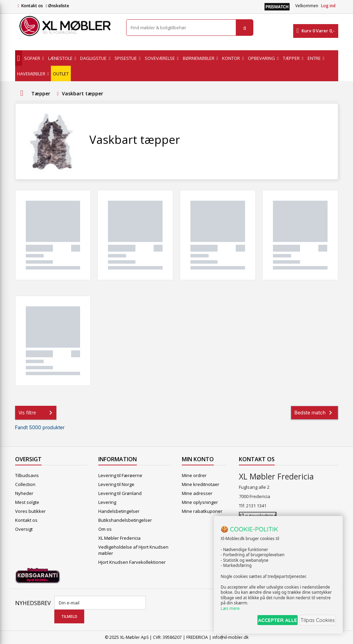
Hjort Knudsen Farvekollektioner (132, 562)
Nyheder (24, 493)
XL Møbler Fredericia (119, 538)
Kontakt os (32, 6)
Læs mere (230, 610)
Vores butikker (30, 511)
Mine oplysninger (200, 502)
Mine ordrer (194, 475)
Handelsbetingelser (119, 511)
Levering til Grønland (120, 493)
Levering (107, 502)
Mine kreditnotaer (201, 484)
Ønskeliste (57, 6)
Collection (25, 484)
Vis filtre (37, 413)
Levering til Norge (116, 484)
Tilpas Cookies (316, 621)
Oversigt (24, 529)
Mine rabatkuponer (202, 511)
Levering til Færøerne (120, 475)
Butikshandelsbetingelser (125, 520)
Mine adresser (197, 493)
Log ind (328, 6)
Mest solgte (27, 502)
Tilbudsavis (27, 475)
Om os (105, 529)
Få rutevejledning (258, 516)
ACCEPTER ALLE (269, 621)
